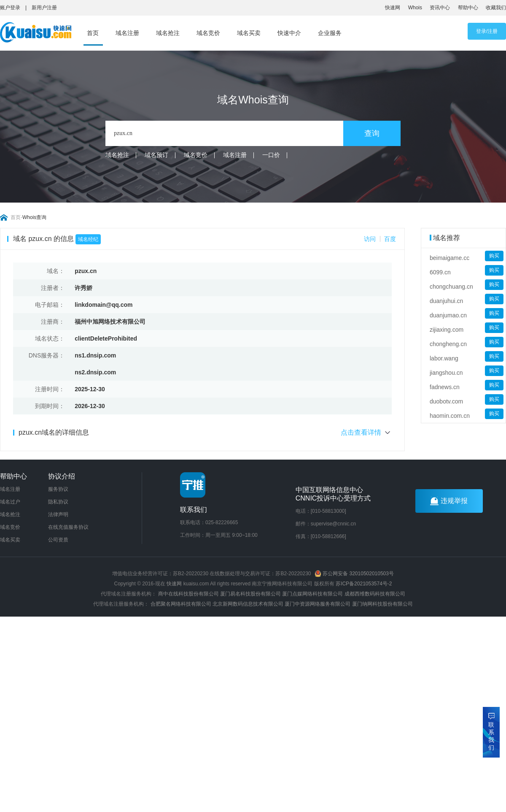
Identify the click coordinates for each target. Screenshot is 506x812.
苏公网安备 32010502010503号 (354, 574)
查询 (372, 133)
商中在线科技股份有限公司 (188, 594)
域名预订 (156, 155)
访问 (370, 239)
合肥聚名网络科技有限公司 (181, 604)
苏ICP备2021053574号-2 (364, 584)
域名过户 (10, 502)
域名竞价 (208, 33)
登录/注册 (487, 31)
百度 (390, 239)
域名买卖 (249, 33)
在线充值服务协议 (68, 527)
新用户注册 (44, 8)
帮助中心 (468, 8)
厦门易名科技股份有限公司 (251, 594)
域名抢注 (168, 33)
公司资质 (58, 540)
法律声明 (58, 514)
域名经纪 (88, 239)
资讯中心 (440, 8)
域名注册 (127, 33)
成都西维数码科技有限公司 (375, 594)
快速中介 (289, 33)
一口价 (271, 155)
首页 (93, 33)
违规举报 (449, 501)
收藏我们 (496, 8)
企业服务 (330, 33)
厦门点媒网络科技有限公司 (312, 594)
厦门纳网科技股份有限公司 (382, 604)
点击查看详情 (366, 433)
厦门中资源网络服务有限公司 (318, 604)
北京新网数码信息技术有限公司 (248, 604)
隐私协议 (58, 502)
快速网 (393, 8)
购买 (494, 256)
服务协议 (58, 489)
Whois (415, 8)
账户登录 (10, 8)
